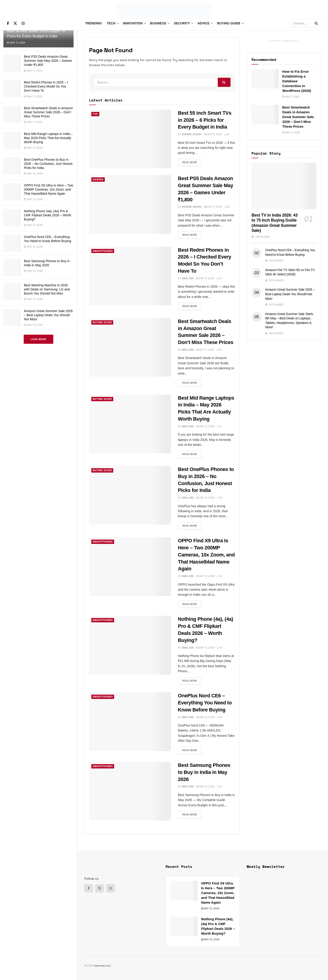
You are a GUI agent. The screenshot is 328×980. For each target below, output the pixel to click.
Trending (93, 23)
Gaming (98, 179)
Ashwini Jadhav (192, 134)
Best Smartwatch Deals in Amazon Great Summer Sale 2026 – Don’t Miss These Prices (48, 112)
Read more (192, 161)
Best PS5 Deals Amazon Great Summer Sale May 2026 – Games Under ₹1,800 (48, 61)
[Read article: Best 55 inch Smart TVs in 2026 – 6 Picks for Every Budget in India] (130, 139)
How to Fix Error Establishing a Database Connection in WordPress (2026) (297, 81)
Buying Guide (229, 23)
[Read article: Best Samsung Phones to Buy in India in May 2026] (130, 791)
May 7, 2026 (291, 97)
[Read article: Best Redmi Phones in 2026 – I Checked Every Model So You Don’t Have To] (130, 276)
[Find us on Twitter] (15, 23)
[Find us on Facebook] (8, 23)
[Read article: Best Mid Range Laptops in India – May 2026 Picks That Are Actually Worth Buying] (130, 424)
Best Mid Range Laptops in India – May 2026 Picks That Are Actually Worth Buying (48, 138)
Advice (204, 23)
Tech (111, 23)
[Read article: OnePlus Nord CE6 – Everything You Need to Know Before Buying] (130, 722)
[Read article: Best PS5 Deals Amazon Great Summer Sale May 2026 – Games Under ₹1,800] (130, 204)
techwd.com (102, 966)
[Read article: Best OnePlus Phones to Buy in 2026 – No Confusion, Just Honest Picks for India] (130, 495)
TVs (95, 114)
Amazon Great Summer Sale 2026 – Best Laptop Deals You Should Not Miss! (48, 315)
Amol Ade (188, 278)
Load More (38, 339)
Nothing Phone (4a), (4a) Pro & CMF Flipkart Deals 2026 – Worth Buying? (47, 215)
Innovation (133, 23)
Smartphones (103, 251)
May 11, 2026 (213, 134)
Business (158, 23)
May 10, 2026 (205, 426)
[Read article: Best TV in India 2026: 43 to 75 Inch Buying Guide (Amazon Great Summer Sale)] (284, 186)
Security (182, 23)
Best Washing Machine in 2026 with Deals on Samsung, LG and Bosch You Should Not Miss (47, 289)
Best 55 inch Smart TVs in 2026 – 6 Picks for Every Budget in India (205, 120)
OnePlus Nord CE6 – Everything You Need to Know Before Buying (205, 703)
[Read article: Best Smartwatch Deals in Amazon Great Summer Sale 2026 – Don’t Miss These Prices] (130, 347)
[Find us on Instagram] (23, 23)
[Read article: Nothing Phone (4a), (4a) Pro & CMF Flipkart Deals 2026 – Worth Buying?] (130, 645)
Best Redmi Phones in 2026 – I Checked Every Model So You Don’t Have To (46, 86)
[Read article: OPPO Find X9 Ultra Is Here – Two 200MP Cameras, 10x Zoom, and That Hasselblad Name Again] (130, 567)
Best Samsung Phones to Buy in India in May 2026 (204, 772)
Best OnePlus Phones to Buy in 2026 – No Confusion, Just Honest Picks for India (48, 164)
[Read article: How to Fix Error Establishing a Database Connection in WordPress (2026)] (265, 79)
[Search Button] (317, 23)
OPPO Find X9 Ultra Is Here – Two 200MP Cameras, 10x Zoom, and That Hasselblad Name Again (49, 189)
